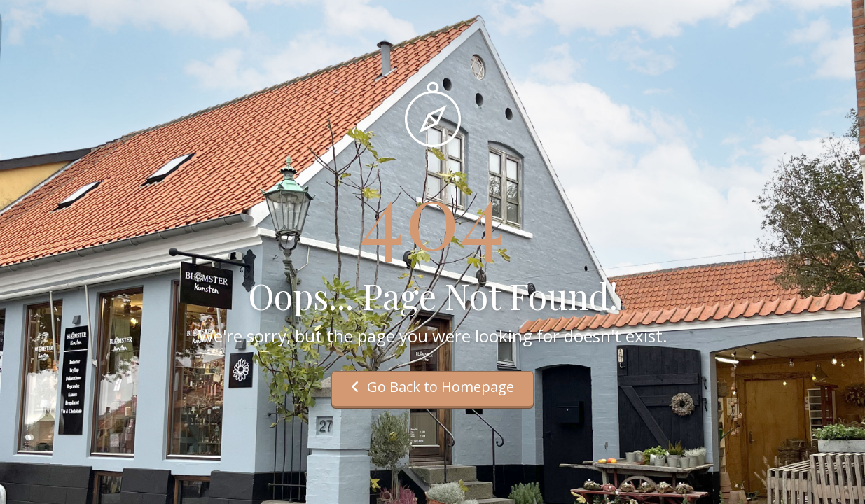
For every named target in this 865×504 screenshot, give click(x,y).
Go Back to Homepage (432, 387)
